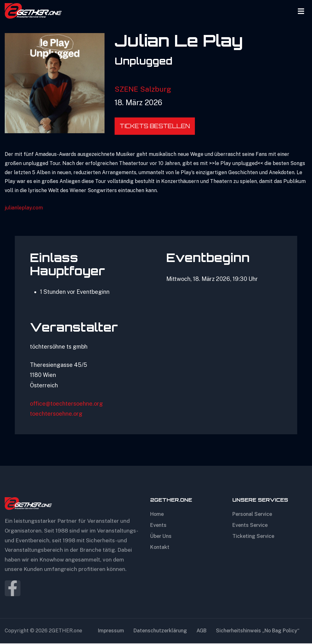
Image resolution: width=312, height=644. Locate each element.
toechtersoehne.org (56, 415)
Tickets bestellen (155, 127)
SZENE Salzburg (144, 89)
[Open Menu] (301, 11)
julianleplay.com (24, 208)
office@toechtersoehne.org (66, 404)
